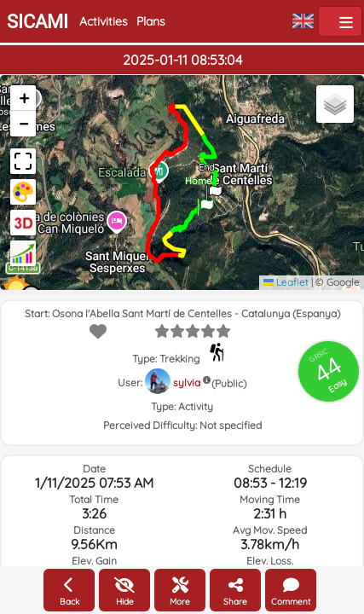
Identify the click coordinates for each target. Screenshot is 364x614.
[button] (205, 201)
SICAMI (38, 22)
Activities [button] (104, 21)
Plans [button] (151, 21)
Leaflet (286, 282)
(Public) (229, 383)
